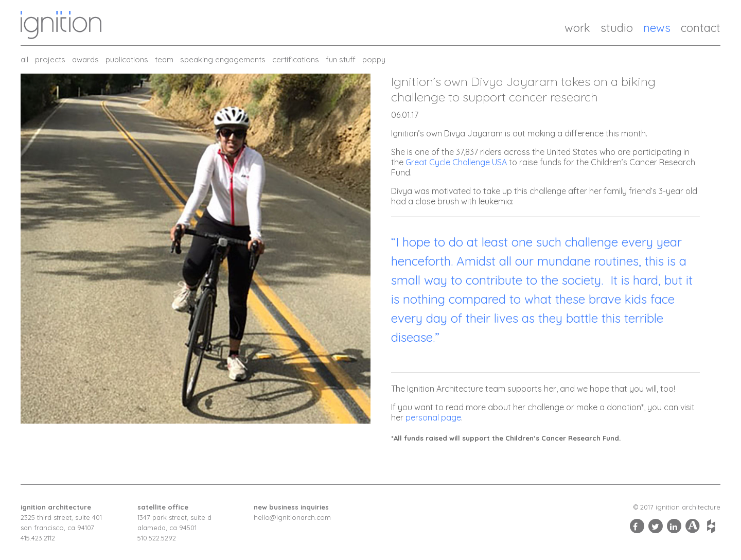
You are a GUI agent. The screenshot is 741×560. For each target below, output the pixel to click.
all (24, 59)
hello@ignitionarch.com (292, 517)
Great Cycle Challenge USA (456, 162)
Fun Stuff (341, 59)
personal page (433, 417)
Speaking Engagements (223, 59)
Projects (50, 59)
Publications (127, 59)
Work (577, 28)
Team (164, 59)
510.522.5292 (157, 538)
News (657, 28)
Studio (617, 28)
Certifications (296, 59)
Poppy (374, 59)
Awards (85, 59)
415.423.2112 (38, 538)
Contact (701, 28)
